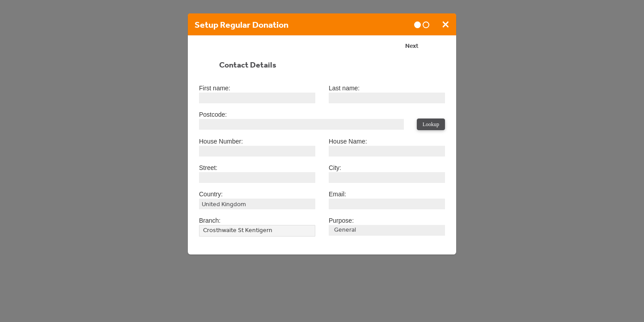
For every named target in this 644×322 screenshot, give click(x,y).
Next (412, 47)
